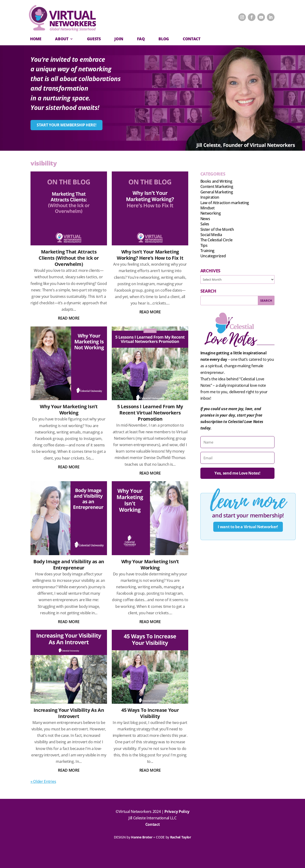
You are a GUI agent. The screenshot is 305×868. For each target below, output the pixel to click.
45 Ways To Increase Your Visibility (150, 713)
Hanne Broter (142, 837)
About (62, 39)
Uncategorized (213, 256)
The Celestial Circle (216, 240)
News (205, 219)
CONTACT (192, 39)
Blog (164, 39)
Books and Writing (216, 181)
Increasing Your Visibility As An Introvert (69, 713)
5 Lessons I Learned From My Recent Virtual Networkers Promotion (150, 413)
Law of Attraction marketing (225, 203)
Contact (153, 824)
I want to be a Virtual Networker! (248, 527)
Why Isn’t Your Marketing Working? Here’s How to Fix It (150, 255)
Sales (205, 224)
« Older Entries (43, 781)
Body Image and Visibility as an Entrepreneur (69, 565)
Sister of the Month (217, 229)
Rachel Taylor (181, 837)
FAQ (141, 39)
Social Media (211, 235)
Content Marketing (217, 186)
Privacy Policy (177, 811)
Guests (94, 39)
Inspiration (210, 197)
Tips (204, 245)
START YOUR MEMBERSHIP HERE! (66, 125)
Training (207, 251)
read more (69, 318)
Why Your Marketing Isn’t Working (69, 410)
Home (36, 39)
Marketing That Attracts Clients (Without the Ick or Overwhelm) (69, 258)
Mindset (208, 208)
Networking (211, 213)
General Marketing (217, 192)
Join (119, 39)
